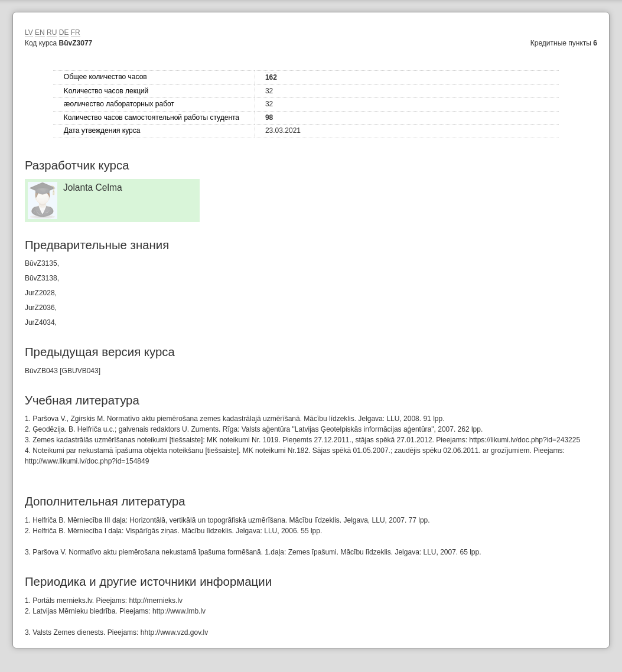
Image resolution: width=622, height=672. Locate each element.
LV (29, 32)
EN (40, 32)
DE (64, 32)
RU (52, 32)
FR (76, 32)
